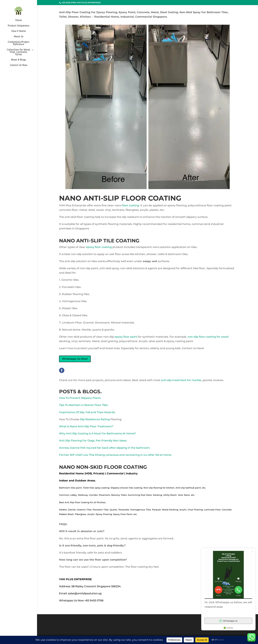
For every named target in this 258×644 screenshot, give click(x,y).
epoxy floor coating (99, 247)
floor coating (131, 205)
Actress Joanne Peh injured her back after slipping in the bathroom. (105, 448)
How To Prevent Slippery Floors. (80, 398)
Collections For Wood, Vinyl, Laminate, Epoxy (19, 52)
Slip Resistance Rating (95, 419)
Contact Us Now (19, 65)
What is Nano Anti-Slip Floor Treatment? (86, 426)
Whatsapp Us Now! (75, 359)
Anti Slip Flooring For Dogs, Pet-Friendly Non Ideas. (93, 441)
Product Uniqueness (19, 26)
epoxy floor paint (126, 337)
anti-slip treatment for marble (181, 380)
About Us (19, 37)
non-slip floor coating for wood (208, 337)
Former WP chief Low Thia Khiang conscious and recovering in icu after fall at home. (116, 455)
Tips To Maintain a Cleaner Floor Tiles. (84, 405)
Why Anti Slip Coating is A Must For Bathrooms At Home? (97, 433)
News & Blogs (19, 60)
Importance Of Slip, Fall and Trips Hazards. (87, 412)
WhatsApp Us (228, 621)
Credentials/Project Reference (19, 43)
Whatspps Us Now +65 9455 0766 (81, 600)
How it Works (19, 31)
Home (19, 20)
